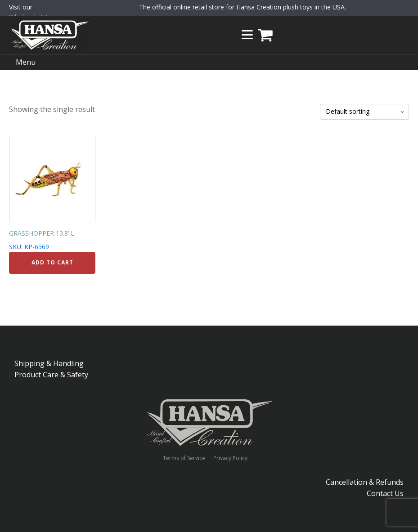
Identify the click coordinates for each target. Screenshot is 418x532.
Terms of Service (184, 458)
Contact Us (385, 493)
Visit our (32, 13)
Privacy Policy (230, 458)
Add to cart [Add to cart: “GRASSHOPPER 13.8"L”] (52, 262)
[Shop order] (364, 112)
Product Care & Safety (51, 375)
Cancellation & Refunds (365, 482)
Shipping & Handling (49, 363)
